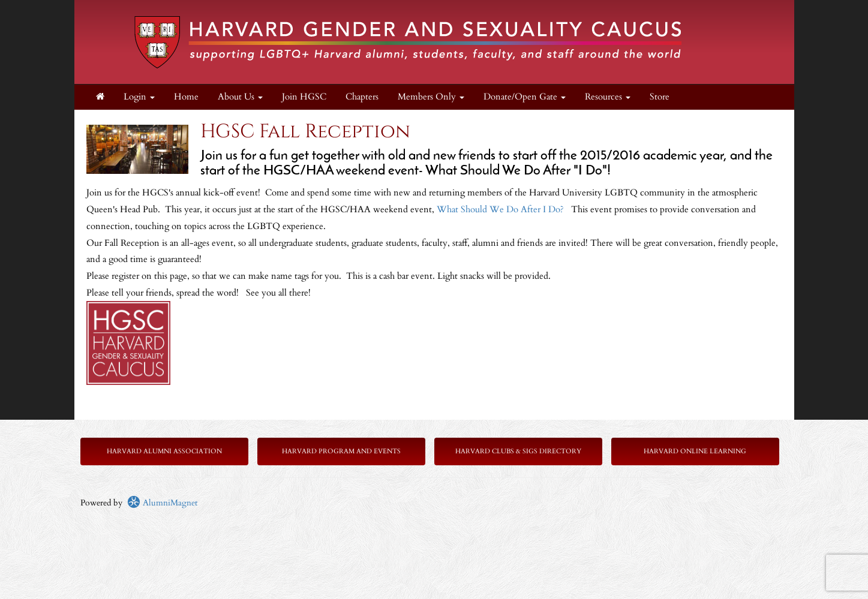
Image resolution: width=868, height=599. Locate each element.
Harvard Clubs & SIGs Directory (518, 451)
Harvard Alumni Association (164, 451)
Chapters (362, 97)
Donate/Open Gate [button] (525, 97)
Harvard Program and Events (341, 451)
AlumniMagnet (162, 503)
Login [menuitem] (139, 97)
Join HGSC (304, 97)
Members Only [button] (431, 97)
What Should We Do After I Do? (501, 210)
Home (186, 97)
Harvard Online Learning (695, 451)
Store (660, 97)
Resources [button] (608, 97)
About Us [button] (240, 97)
